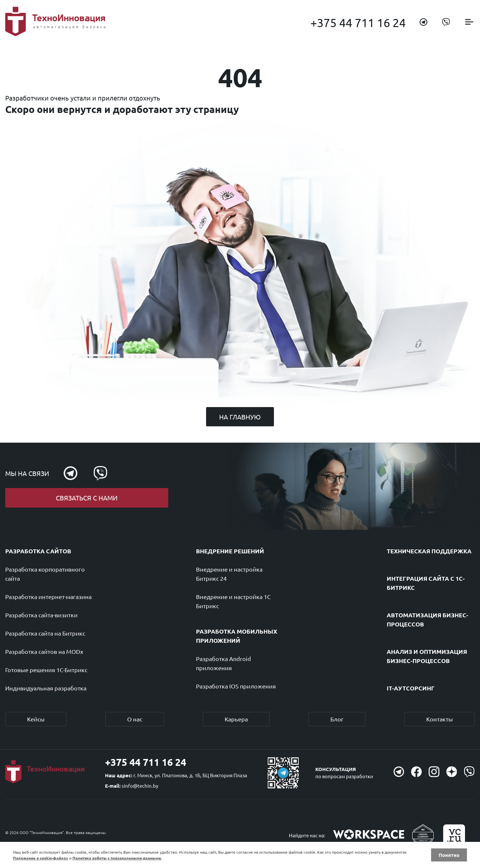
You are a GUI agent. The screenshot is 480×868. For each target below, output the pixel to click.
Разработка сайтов (38, 551)
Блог (337, 719)
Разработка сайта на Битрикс (45, 633)
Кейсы (36, 719)
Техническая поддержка (429, 551)
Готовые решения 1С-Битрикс (46, 670)
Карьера (236, 719)
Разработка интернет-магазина (48, 597)
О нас (135, 719)
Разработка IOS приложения (236, 686)
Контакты (440, 719)
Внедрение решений (230, 551)
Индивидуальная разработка (46, 688)
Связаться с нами (87, 498)
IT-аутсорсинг (411, 688)
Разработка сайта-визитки (41, 615)
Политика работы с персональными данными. (117, 858)
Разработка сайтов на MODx (44, 651)
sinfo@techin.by (140, 786)
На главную (240, 417)
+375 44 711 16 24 (358, 22)
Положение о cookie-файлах (41, 858)
